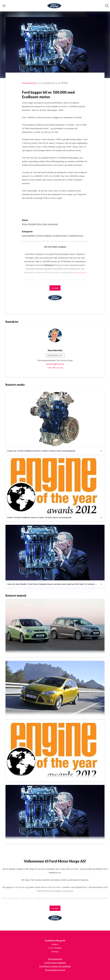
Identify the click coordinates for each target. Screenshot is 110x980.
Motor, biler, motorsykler (47, 224)
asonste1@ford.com (55, 364)
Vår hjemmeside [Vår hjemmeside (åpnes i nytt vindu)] (55, 959)
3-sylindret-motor (75, 236)
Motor (25, 224)
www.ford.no (81, 272)
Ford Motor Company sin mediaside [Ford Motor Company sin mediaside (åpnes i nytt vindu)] (55, 966)
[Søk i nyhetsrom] (107, 6)
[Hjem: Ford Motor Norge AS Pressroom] (54, 6)
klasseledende (28, 236)
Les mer (55, 288)
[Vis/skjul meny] (4, 6)
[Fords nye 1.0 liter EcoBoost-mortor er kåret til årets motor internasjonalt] (55, 419)
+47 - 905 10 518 (55, 368)
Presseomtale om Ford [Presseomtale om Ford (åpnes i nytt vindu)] (55, 970)
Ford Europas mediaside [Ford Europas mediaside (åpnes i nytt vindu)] (55, 963)
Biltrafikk (32, 224)
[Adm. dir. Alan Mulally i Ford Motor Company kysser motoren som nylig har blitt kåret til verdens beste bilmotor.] (55, 553)
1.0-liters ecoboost (43, 236)
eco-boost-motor (60, 236)
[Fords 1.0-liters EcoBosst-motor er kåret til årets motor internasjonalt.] (55, 486)
